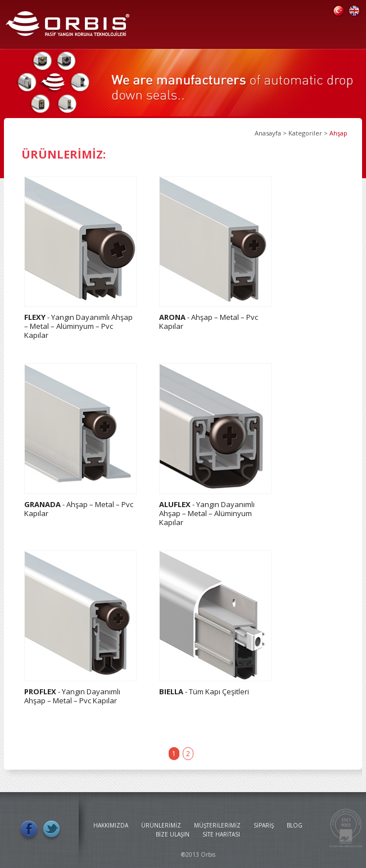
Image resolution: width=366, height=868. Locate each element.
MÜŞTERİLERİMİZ (217, 825)
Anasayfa (268, 133)
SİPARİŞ (264, 825)
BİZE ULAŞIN (173, 834)
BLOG (295, 825)
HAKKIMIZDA (111, 825)
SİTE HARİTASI (221, 834)
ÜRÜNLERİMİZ (161, 825)
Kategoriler (305, 133)
